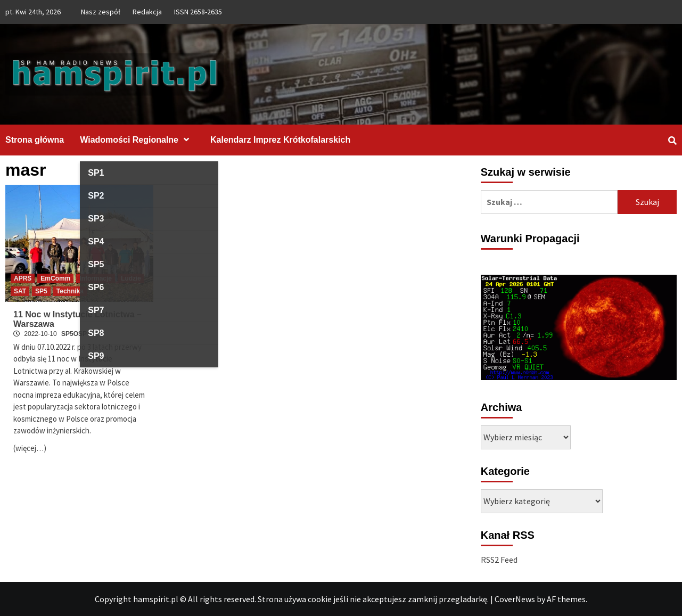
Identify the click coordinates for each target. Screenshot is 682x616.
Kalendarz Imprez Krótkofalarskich (280, 140)
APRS (23, 278)
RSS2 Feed (499, 560)
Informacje (96, 278)
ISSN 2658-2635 (198, 12)
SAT (20, 291)
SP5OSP (74, 334)
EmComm (55, 278)
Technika (70, 291)
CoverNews (515, 599)
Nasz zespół (101, 12)
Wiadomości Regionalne (137, 140)
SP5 (41, 291)
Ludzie (131, 278)
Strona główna (35, 140)
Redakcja (147, 12)
